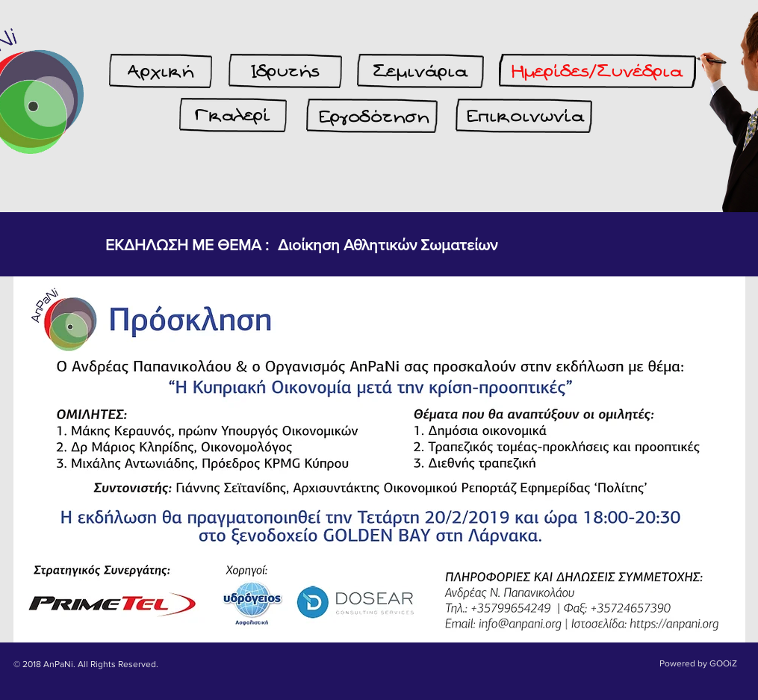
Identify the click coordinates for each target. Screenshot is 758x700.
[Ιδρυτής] (285, 72)
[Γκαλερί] (233, 116)
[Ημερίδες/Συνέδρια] (597, 72)
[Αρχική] (161, 72)
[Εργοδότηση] (374, 117)
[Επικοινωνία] (525, 117)
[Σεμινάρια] (420, 72)
